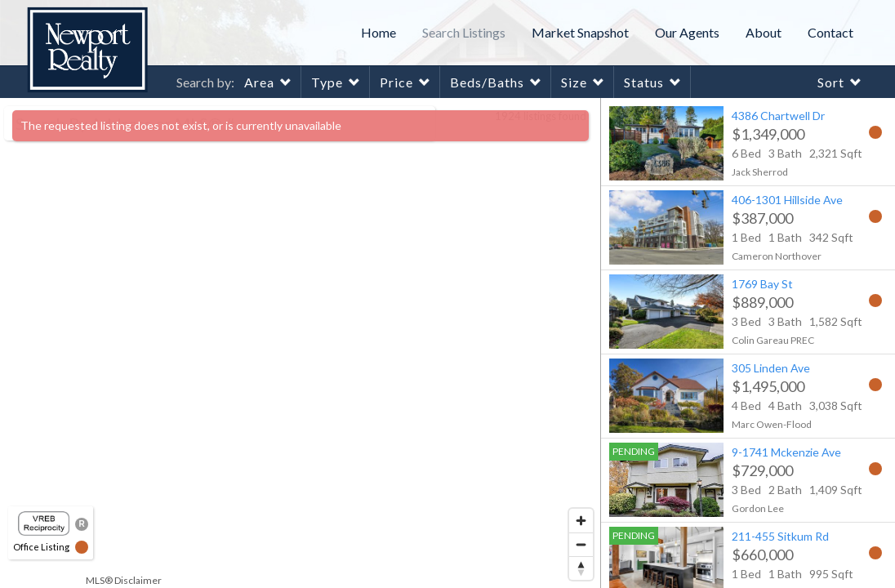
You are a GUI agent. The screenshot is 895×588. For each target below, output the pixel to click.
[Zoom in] (581, 521)
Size (574, 82)
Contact (830, 32)
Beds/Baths (487, 82)
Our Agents (687, 32)
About (764, 32)
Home (378, 32)
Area (259, 82)
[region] (301, 343)
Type (327, 82)
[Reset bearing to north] (581, 568)
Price (396, 82)
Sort (831, 82)
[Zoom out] (581, 544)
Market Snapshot (580, 32)
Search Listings (464, 32)
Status (644, 82)
